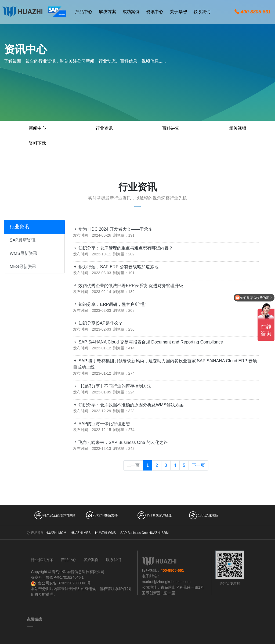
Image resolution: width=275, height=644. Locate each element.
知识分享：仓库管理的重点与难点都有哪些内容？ (123, 248)
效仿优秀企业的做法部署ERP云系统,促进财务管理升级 (128, 286)
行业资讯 (104, 128)
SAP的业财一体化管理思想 (102, 424)
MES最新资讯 (23, 267)
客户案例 (91, 560)
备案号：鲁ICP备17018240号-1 (57, 577)
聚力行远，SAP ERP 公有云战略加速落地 (116, 267)
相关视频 (238, 128)
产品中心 (68, 560)
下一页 (198, 465)
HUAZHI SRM (159, 533)
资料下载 (37, 143)
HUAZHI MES (81, 533)
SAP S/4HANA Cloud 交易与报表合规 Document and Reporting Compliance (148, 342)
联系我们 (114, 560)
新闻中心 (37, 128)
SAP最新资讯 (23, 240)
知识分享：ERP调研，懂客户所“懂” (110, 304)
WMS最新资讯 (23, 253)
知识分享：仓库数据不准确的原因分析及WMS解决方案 (128, 405)
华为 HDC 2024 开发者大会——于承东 (113, 229)
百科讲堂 (171, 128)
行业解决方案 (42, 560)
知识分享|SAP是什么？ (98, 323)
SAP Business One (134, 533)
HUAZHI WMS (105, 533)
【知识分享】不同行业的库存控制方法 (112, 386)
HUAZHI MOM (56, 533)
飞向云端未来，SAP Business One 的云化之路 (120, 442)
